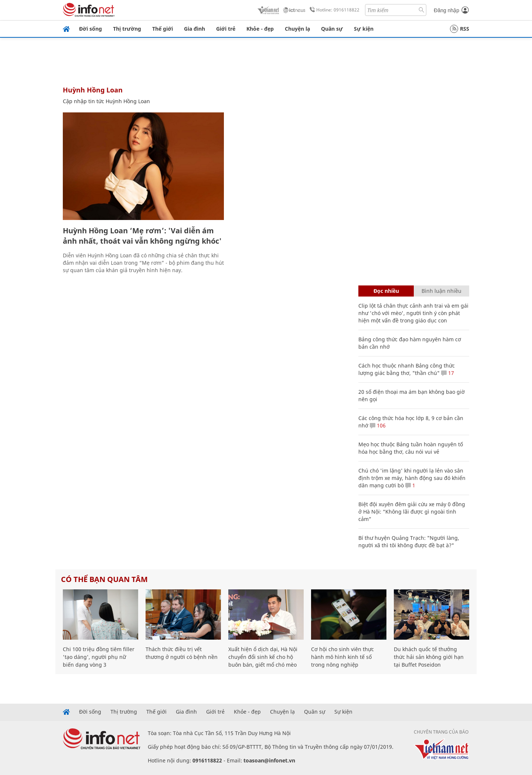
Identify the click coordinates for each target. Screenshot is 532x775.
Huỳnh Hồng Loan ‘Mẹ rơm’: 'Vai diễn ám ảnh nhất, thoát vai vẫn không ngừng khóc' (142, 236)
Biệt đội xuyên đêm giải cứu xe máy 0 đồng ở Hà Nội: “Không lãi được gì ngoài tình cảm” (412, 512)
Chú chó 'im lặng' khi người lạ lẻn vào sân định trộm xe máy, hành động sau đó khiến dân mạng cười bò (412, 478)
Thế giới (163, 29)
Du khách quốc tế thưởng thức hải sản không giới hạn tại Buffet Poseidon (429, 657)
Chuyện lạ (297, 29)
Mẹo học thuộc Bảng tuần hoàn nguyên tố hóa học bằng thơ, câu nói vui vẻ (411, 448)
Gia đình (195, 29)
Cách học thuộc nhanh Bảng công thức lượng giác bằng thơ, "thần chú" (407, 369)
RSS (460, 29)
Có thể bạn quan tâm (104, 579)
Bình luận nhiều (441, 291)
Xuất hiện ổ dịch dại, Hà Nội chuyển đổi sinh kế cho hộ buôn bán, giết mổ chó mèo (263, 657)
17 (448, 373)
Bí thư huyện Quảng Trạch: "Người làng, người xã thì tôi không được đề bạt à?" (409, 542)
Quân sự (332, 29)
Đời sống (91, 29)
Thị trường (127, 29)
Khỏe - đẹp (260, 29)
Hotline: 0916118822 (333, 10)
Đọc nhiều (386, 291)
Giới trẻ (226, 29)
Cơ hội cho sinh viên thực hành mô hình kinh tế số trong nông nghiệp (342, 657)
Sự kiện (364, 29)
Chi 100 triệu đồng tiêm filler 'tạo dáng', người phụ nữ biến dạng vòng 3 (99, 657)
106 (378, 425)
